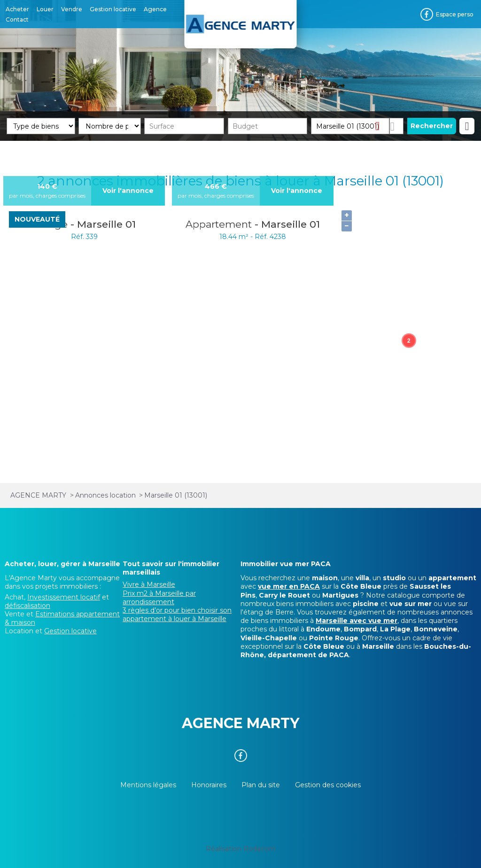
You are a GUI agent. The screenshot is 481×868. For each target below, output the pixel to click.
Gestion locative (113, 9)
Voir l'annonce (128, 191)
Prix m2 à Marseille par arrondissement (159, 598)
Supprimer (381, 126)
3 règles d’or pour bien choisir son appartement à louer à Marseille (177, 615)
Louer (45, 9)
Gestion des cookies (328, 785)
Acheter (17, 9)
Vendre (72, 9)
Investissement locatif (64, 597)
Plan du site (261, 785)
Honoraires (209, 785)
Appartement (220, 224)
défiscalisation (27, 606)
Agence (155, 9)
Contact (17, 19)
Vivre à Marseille (149, 584)
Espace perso (455, 14)
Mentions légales (148, 785)
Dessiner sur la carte (396, 126)
